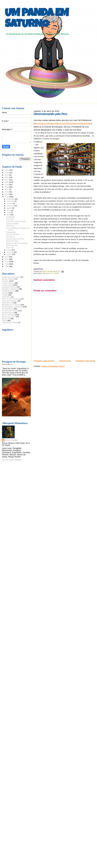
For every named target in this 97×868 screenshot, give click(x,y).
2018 (7, 187)
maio (9, 212)
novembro (11, 201)
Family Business (8, 291)
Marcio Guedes (11, 440)
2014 (7, 197)
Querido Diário (8, 313)
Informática (6, 297)
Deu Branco (10, 226)
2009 (7, 266)
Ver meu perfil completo (12, 460)
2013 (7, 257)
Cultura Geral (7, 285)
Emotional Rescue (9, 287)
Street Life (6, 318)
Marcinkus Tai (7, 303)
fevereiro (10, 252)
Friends (5, 293)
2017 (7, 189)
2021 (7, 180)
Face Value (10, 219)
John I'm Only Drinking (11, 299)
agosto (9, 208)
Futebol (5, 295)
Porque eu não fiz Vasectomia (17, 243)
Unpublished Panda (10, 322)
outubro (10, 203)
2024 (7, 172)
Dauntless (7, 364)
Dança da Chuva (12, 241)
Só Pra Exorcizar (9, 316)
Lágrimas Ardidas (12, 224)
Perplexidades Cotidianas (12, 307)
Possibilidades (8, 309)
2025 (7, 170)
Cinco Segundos (12, 245)
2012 (7, 259)
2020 (7, 182)
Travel (4, 320)
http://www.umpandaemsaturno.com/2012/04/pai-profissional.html (63, 123)
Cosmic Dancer (8, 283)
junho (9, 210)
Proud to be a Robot (10, 311)
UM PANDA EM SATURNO (37, 19)
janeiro (9, 254)
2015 (7, 194)
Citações (5, 281)
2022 (7, 177)
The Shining (10, 237)
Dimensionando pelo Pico (15, 239)
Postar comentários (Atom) (53, 366)
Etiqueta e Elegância (10, 289)
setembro (10, 206)
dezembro (11, 199)
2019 (7, 184)
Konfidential (10, 217)
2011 (7, 262)
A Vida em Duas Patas (11, 277)
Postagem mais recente (44, 361)
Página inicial (65, 361)
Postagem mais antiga (85, 361)
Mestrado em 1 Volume (51, 273)
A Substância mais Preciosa (16, 221)
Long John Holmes (9, 301)
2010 (7, 264)
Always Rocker (8, 279)
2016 (7, 192)
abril (8, 215)
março (9, 250)
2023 (7, 175)
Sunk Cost (10, 248)
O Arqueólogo (11, 232)
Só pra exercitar (8, 315)
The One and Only (13, 234)
